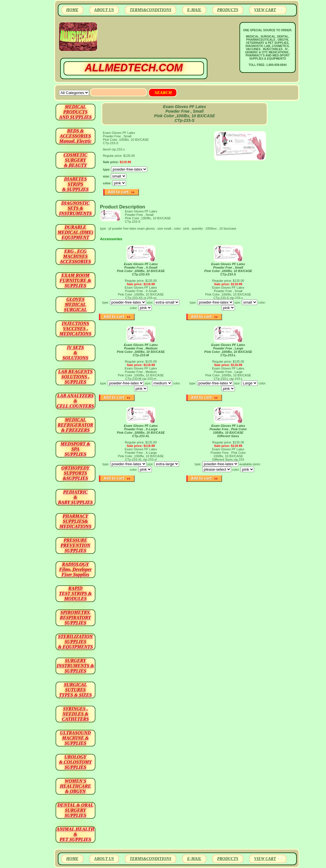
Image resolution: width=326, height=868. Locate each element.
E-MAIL (194, 10)
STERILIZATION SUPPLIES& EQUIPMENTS (75, 642)
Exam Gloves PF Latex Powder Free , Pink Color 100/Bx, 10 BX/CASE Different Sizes (228, 431)
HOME (72, 10)
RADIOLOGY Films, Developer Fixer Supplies (75, 569)
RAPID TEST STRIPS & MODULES (76, 594)
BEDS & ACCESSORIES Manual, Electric (75, 136)
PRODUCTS (228, 10)
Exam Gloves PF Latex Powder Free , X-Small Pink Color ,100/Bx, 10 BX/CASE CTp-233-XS (141, 269)
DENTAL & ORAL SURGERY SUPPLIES (76, 810)
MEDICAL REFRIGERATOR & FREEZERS (75, 425)
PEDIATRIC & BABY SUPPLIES (75, 497)
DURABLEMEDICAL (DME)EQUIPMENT (75, 232)
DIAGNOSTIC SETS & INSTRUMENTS (76, 208)
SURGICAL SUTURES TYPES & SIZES (76, 690)
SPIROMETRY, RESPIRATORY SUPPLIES (76, 618)
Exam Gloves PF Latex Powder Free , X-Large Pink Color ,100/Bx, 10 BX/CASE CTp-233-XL (141, 431)
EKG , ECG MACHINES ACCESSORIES (75, 256)
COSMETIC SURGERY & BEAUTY (75, 160)
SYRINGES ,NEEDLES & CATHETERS (75, 714)
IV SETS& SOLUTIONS (76, 353)
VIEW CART (265, 10)
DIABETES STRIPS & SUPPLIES (75, 184)
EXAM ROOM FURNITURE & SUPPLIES (76, 280)
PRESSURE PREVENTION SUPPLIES (75, 545)
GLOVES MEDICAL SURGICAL (75, 305)
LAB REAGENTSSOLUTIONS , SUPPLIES (76, 377)
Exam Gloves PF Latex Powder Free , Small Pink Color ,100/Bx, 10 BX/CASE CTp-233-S (228, 269)
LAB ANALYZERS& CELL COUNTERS (76, 401)
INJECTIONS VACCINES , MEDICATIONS (75, 329)
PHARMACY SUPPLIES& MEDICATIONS (75, 521)
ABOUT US (104, 10)
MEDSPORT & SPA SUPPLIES (76, 449)
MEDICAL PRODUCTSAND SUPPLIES (75, 112)
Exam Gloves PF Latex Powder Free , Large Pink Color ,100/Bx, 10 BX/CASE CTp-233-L (228, 350)
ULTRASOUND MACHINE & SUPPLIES (75, 738)
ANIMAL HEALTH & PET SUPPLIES (75, 834)
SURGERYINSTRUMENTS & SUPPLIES (75, 666)
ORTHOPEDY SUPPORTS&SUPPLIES (76, 473)
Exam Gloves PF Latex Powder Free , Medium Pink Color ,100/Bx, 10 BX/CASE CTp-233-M (141, 350)
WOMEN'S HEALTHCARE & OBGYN (75, 786)
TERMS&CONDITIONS (151, 10)
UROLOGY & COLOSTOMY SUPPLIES (76, 762)
